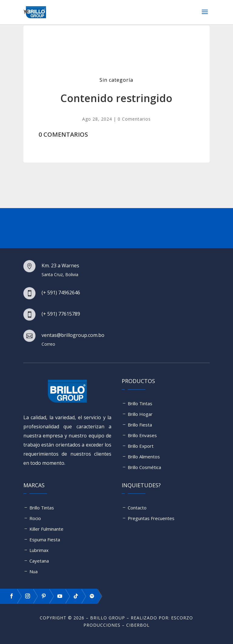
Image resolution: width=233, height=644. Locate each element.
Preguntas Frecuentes (151, 518)
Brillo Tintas (140, 403)
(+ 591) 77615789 (61, 314)
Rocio (35, 518)
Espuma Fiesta (45, 540)
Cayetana (39, 561)
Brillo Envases (142, 435)
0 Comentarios (134, 119)
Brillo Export (141, 446)
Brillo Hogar (140, 414)
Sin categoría (116, 80)
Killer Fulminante (46, 529)
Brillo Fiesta (140, 425)
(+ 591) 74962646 (61, 293)
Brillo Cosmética (144, 467)
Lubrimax (39, 550)
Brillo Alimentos (144, 457)
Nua (34, 571)
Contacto (137, 508)
